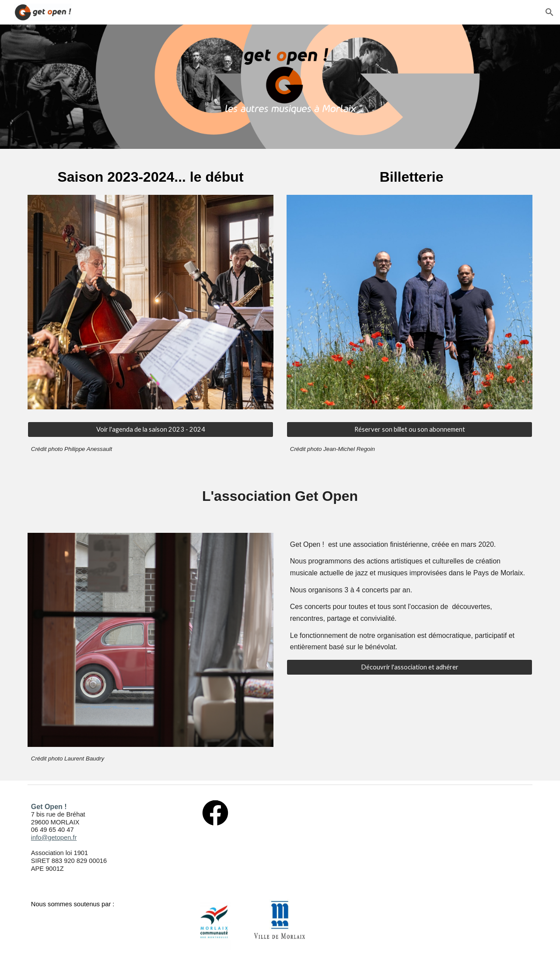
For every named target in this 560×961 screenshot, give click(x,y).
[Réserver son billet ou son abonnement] (409, 429)
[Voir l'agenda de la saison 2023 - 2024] (150, 429)
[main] (150, 177)
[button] (549, 12)
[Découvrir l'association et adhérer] (409, 667)
